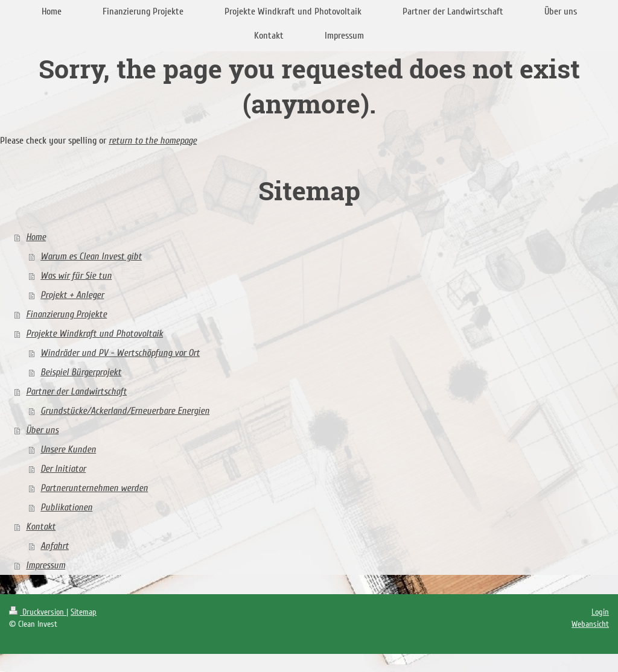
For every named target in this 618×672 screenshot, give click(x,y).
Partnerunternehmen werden (94, 488)
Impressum (46, 565)
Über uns (42, 430)
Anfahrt (55, 546)
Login (600, 612)
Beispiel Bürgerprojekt (81, 372)
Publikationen (66, 507)
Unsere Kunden (68, 449)
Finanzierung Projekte (66, 314)
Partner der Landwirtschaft (76, 391)
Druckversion (38, 612)
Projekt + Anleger (72, 295)
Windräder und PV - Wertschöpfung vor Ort (120, 353)
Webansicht (590, 624)
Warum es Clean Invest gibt (91, 256)
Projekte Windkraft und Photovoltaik (94, 334)
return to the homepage (153, 141)
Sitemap (84, 612)
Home (36, 237)
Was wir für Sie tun (76, 276)
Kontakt (41, 527)
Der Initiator (63, 469)
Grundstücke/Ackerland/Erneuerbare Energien (125, 411)
